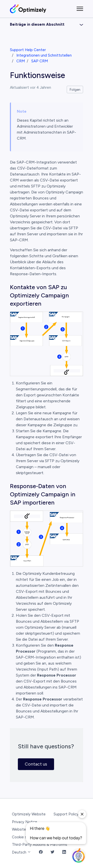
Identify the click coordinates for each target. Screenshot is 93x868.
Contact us (36, 764)
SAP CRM (40, 61)
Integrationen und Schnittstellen (44, 55)
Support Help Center (28, 50)
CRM (21, 61)
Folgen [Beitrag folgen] (75, 90)
